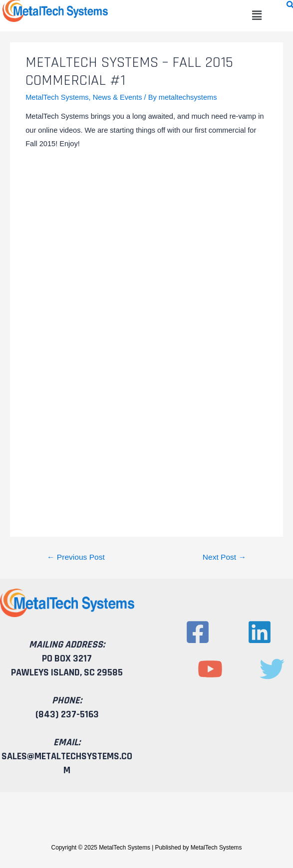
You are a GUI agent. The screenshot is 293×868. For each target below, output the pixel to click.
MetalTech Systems (57, 97)
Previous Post (76, 557)
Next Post (224, 557)
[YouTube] (210, 669)
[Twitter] (272, 669)
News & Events (118, 97)
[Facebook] (198, 632)
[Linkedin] (260, 632)
